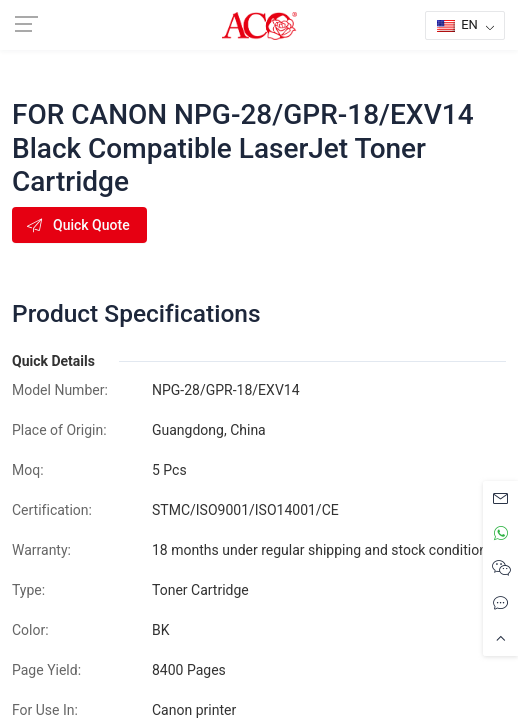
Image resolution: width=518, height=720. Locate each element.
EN (457, 24)
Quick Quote (77, 225)
